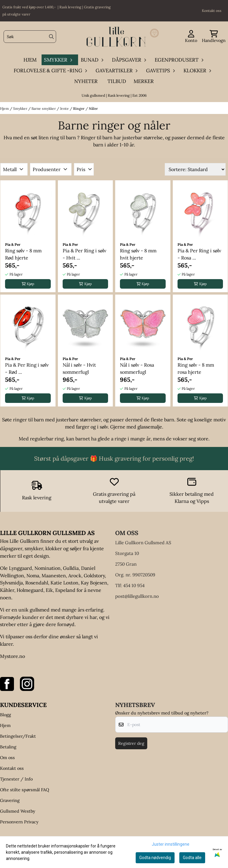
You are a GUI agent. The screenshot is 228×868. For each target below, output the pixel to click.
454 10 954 (134, 585)
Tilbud (117, 81)
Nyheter (86, 81)
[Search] (51, 37)
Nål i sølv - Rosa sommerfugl (137, 368)
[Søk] (30, 37)
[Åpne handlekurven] (214, 37)
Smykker (21, 108)
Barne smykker (44, 108)
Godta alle (192, 858)
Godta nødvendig (155, 858)
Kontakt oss (12, 768)
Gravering (10, 800)
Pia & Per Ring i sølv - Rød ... (27, 368)
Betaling (8, 747)
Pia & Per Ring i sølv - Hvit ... (84, 254)
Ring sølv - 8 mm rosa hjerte (196, 368)
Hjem (5, 108)
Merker (144, 81)
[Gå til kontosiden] (191, 37)
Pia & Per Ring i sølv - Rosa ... (199, 254)
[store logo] (116, 37)
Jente (65, 108)
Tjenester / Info (16, 779)
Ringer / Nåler (85, 108)
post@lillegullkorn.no (137, 596)
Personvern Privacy (19, 822)
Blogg (5, 715)
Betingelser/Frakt (18, 736)
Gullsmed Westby (18, 811)
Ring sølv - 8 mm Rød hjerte (23, 254)
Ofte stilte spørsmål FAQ (24, 790)
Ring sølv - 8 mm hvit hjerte (138, 254)
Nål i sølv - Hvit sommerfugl (79, 368)
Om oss (7, 758)
